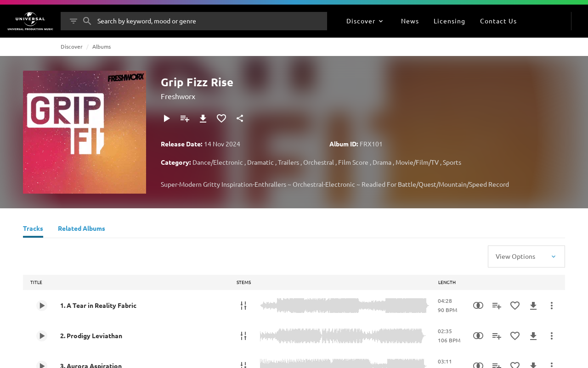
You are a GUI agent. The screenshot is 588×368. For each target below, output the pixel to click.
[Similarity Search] (478, 306)
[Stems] (243, 306)
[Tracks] (33, 229)
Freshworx (178, 96)
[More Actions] (552, 306)
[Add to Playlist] (185, 118)
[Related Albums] (82, 229)
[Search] (87, 21)
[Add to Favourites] (221, 118)
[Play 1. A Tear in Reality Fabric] (42, 306)
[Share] (240, 118)
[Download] (203, 118)
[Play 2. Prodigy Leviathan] (42, 336)
